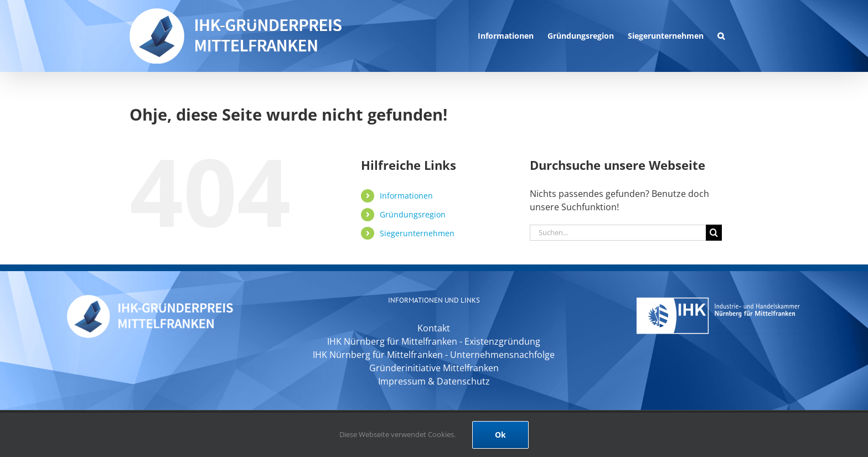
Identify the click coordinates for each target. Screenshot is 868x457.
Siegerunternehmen (417, 233)
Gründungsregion (413, 214)
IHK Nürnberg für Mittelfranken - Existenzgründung (434, 341)
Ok (500, 435)
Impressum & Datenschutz (434, 381)
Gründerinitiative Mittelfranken (434, 368)
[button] (721, 36)
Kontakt (434, 328)
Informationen (406, 196)
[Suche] (714, 233)
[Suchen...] (618, 233)
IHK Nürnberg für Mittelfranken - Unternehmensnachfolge (434, 355)
